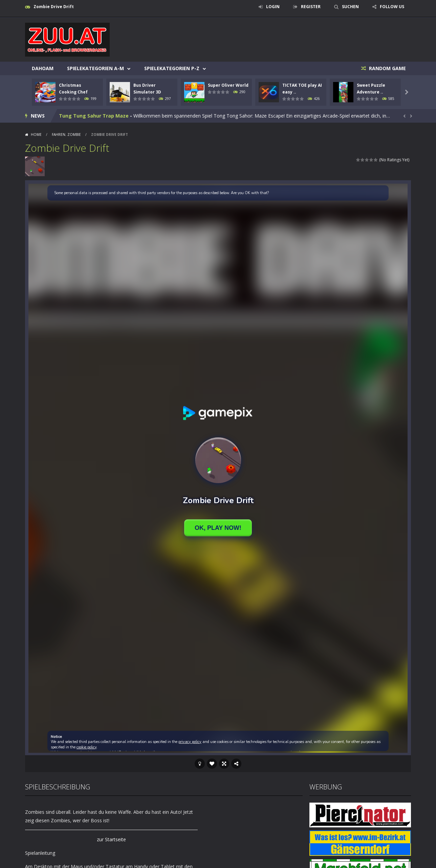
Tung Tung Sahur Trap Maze (94, 121)
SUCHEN (350, 7)
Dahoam (43, 68)
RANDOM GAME (387, 68)
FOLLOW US (392, 7)
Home (36, 135)
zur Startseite (111, 839)
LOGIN (273, 7)
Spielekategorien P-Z (172, 68)
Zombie (74, 135)
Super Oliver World (228, 85)
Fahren (59, 135)
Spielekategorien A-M (95, 68)
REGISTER (311, 7)
